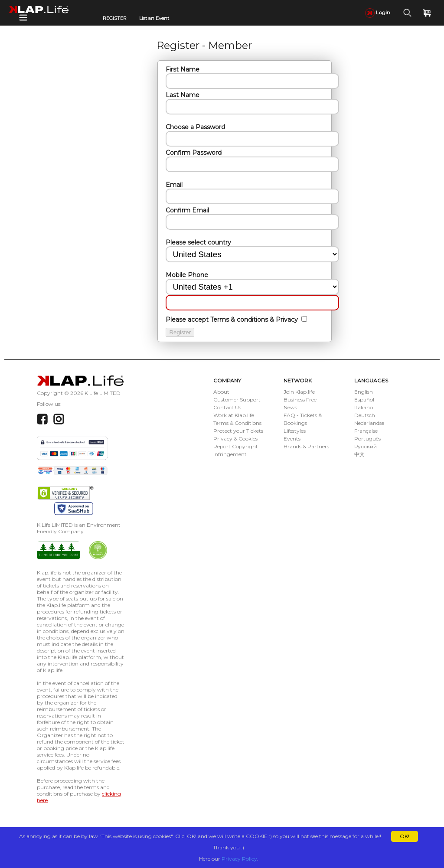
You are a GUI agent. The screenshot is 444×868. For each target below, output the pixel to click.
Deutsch (365, 415)
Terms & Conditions (237, 423)
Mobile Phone (187, 275)
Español (364, 400)
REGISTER (115, 18)
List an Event (154, 18)
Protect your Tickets (238, 431)
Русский (366, 446)
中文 (359, 454)
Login (378, 12)
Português (367, 439)
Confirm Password (194, 153)
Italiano (364, 407)
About (221, 392)
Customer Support (237, 400)
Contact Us (227, 407)
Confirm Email (187, 210)
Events (292, 439)
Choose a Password (195, 127)
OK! (405, 836)
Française (366, 431)
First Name (183, 69)
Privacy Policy (239, 859)
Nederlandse (369, 423)
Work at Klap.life (234, 415)
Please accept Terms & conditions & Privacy (233, 320)
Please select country (198, 242)
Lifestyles (295, 431)
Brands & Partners (306, 446)
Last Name (183, 95)
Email (174, 185)
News (290, 407)
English (364, 392)
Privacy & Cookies (235, 439)
